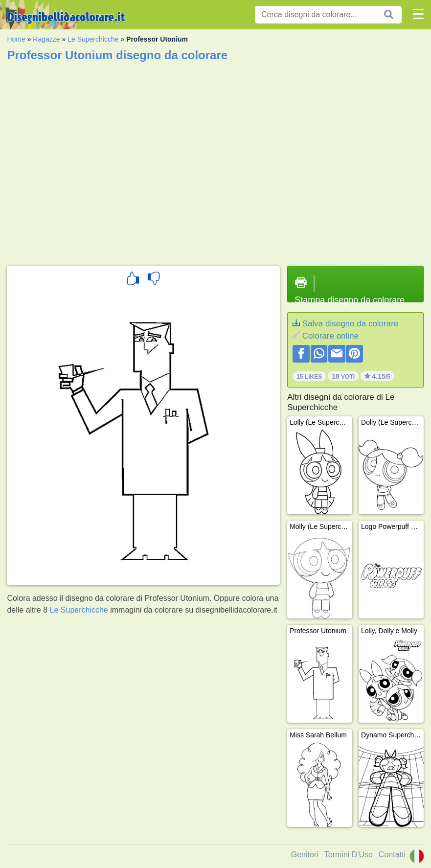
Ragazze (46, 39)
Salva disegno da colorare (351, 324)
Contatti (392, 855)
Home (16, 39)
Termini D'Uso (349, 855)
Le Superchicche (93, 39)
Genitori (305, 855)
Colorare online (330, 336)
